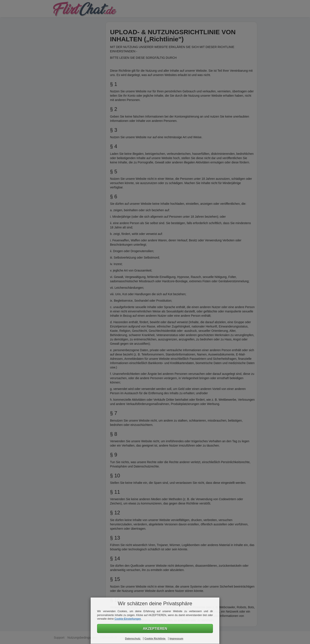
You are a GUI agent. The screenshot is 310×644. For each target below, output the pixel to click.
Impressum (176, 639)
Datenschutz (133, 639)
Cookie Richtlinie (155, 639)
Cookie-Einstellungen (128, 619)
